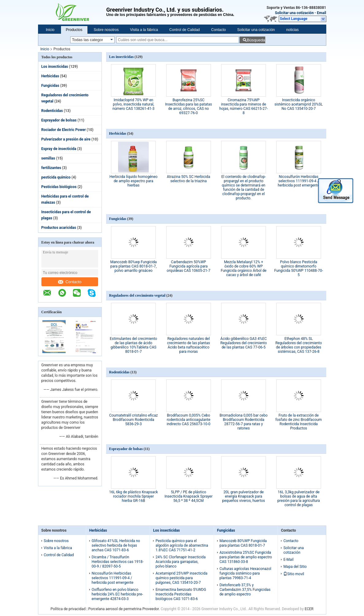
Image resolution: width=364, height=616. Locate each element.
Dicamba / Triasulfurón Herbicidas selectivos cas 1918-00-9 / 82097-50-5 (118, 562)
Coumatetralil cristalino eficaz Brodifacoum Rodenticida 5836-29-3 (134, 420)
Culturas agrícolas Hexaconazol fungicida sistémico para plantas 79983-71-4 (245, 573)
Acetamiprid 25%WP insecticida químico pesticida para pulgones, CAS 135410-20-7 (181, 578)
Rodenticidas (52, 111)
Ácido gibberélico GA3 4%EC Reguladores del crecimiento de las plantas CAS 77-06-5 (243, 343)
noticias (292, 30)
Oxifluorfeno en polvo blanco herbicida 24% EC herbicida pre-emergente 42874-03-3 (117, 594)
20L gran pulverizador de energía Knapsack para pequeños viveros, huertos (244, 496)
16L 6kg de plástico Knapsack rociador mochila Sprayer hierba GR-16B (134, 496)
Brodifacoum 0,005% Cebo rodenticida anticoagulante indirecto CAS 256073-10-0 (188, 420)
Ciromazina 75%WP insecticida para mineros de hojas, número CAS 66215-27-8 (243, 106)
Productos (74, 30)
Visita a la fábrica (144, 30)
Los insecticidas (55, 67)
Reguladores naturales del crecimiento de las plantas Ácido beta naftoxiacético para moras (189, 345)
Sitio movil (294, 574)
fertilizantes (51, 168)
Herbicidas (50, 76)
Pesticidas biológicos (59, 187)
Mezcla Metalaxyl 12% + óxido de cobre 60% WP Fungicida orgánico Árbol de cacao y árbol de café (244, 268)
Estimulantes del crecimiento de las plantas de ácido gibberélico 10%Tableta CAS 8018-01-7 (133, 345)
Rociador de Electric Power (64, 130)
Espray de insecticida (59, 149)
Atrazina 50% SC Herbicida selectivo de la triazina (188, 179)
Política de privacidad (68, 609)
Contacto (219, 30)
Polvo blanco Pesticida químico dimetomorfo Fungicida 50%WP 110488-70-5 (299, 268)
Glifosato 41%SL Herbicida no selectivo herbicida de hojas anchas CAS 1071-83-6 (116, 545)
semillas (48, 158)
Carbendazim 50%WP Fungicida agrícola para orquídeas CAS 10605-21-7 (189, 266)
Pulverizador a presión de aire (66, 139)
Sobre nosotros (106, 30)
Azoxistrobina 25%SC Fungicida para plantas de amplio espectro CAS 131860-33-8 (246, 557)
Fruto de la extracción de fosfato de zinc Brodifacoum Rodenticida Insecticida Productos (299, 422)
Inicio (50, 30)
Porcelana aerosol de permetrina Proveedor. (125, 609)
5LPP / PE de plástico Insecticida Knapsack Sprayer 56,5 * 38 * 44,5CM (188, 496)
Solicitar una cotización (294, 13)
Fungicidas (50, 86)
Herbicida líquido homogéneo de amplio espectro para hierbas (134, 181)
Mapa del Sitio (295, 567)
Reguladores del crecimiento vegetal (137, 295)
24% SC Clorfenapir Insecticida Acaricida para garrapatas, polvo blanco (180, 562)
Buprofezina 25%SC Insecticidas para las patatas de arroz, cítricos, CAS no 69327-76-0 (188, 106)
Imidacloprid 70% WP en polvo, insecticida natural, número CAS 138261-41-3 (134, 104)
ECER (309, 609)
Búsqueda (256, 40)
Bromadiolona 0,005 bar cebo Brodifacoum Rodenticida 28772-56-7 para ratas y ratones (244, 422)
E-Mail (288, 560)
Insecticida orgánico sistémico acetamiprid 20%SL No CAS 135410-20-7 (299, 104)
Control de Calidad (184, 30)
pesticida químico (56, 177)
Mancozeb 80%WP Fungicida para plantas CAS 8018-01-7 (243, 543)
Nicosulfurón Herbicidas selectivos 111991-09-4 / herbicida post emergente (299, 181)
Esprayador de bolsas (59, 120)
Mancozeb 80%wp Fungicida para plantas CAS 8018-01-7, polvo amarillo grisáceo (133, 266)
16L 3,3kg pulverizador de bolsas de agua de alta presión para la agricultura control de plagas (299, 499)
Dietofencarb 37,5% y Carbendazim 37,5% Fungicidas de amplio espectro (245, 590)
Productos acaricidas (59, 228)
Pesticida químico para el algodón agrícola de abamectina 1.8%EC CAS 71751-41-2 (182, 545)
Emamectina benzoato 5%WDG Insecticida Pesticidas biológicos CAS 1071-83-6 (181, 594)
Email (322, 13)
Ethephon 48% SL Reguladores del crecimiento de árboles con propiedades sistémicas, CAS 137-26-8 (299, 345)
